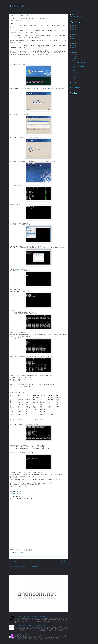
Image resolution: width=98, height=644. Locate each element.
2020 (73, 32)
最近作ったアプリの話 (21, 634)
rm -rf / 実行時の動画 (16, 493)
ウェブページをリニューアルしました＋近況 (24, 567)
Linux (16, 552)
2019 (73, 34)
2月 (74, 77)
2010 (73, 52)
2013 (73, 45)
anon (73, 14)
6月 (74, 71)
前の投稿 (64, 561)
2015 (73, 43)
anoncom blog (17, 6)
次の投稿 (13, 561)
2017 (73, 39)
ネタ (22, 552)
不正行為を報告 (75, 87)
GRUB (12, 474)
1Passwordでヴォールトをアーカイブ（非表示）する (30, 625)
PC (19, 552)
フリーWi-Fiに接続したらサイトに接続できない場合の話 (31, 616)
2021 (73, 30)
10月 (75, 59)
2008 (73, 82)
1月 (74, 80)
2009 (73, 54)
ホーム (38, 561)
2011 (73, 50)
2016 (73, 41)
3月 (74, 75)
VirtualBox (17, 269)
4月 (74, 73)
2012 (73, 48)
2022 (73, 27)
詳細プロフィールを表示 (77, 17)
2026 (73, 25)
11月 (75, 56)
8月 (74, 61)
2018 (73, 36)
